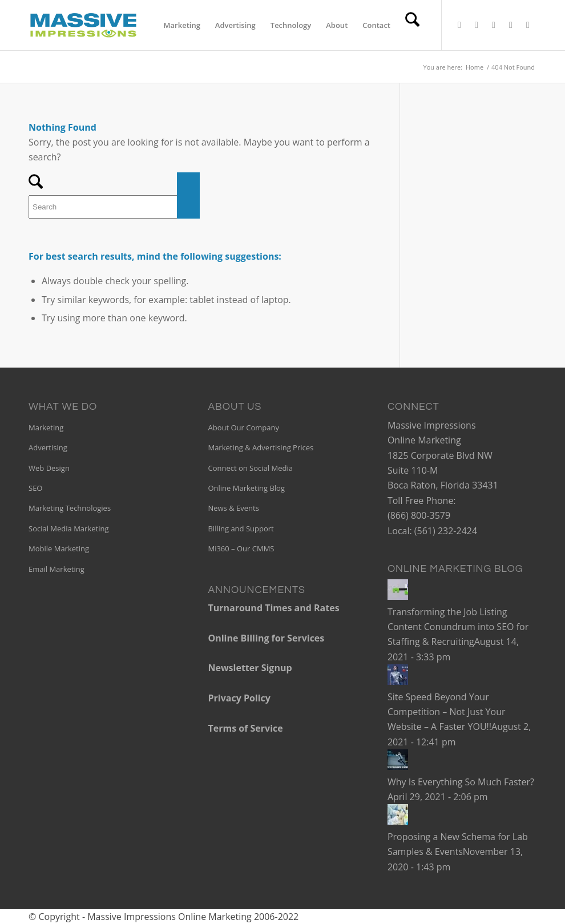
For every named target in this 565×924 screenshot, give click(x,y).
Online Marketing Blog (246, 488)
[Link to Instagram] (528, 25)
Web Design (49, 468)
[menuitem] (182, 25)
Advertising (48, 447)
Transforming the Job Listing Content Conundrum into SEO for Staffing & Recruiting (458, 627)
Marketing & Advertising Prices (261, 447)
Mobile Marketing (59, 548)
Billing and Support (241, 528)
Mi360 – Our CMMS (241, 548)
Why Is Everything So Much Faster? (461, 782)
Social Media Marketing (68, 528)
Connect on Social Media (250, 468)
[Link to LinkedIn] (494, 25)
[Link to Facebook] (477, 25)
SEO (35, 488)
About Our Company (243, 427)
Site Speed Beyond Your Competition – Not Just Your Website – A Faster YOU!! (447, 712)
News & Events (233, 508)
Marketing (46, 427)
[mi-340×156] (83, 25)
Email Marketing (56, 569)
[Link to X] (459, 25)
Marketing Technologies (70, 508)
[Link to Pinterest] (511, 25)
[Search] (412, 25)
